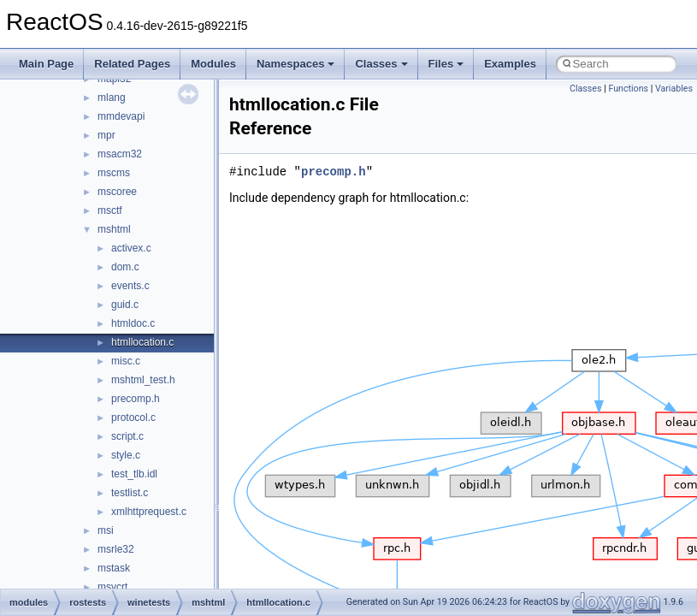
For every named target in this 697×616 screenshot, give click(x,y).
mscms (114, 173)
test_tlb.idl (134, 474)
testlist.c (130, 493)
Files (446, 64)
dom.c (125, 267)
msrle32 (116, 549)
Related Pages (132, 64)
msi (106, 530)
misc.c (126, 361)
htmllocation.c (142, 342)
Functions (628, 89)
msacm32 (120, 154)
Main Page (46, 64)
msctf (110, 210)
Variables (674, 89)
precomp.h (136, 399)
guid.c (125, 305)
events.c (130, 286)
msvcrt (112, 587)
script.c (127, 436)
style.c (126, 455)
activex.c (131, 248)
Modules (213, 64)
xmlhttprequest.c (149, 512)
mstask (114, 568)
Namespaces (296, 64)
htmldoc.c (133, 323)
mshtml (114, 229)
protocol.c (133, 418)
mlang (112, 98)
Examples (510, 64)
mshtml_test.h (143, 380)
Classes (381, 64)
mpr (106, 135)
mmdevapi (121, 116)
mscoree (117, 192)
